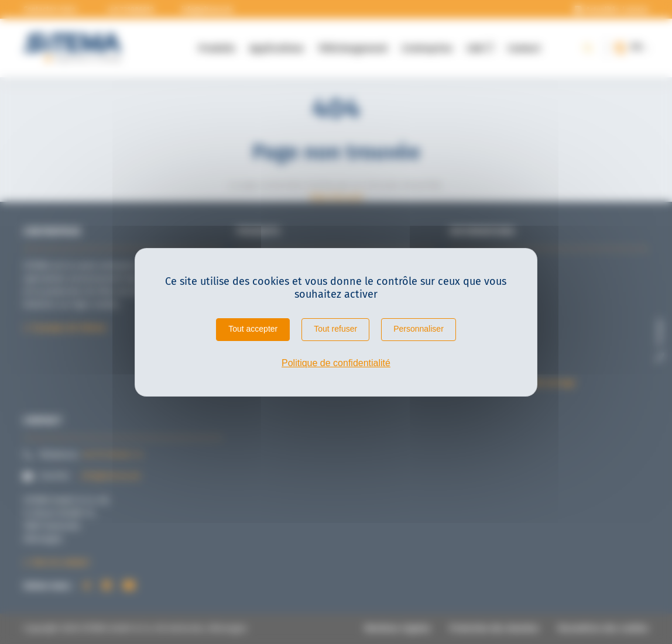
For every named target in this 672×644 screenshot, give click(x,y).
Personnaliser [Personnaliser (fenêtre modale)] (419, 329)
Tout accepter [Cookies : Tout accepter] (253, 329)
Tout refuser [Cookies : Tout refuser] (335, 329)
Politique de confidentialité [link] (336, 363)
